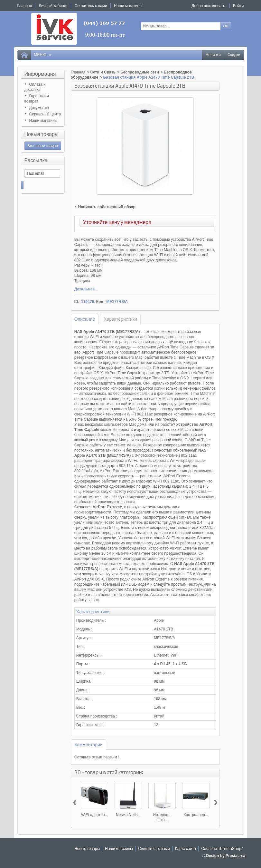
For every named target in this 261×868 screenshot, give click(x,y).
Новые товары (42, 134)
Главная (78, 72)
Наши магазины (43, 121)
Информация (40, 74)
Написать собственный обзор (107, 207)
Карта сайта (186, 849)
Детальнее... (86, 289)
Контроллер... (196, 815)
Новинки (213, 55)
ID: (77, 302)
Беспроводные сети (140, 72)
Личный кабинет (53, 6)
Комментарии (89, 745)
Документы (39, 108)
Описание (85, 319)
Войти (238, 6)
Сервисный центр (45, 114)
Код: (100, 302)
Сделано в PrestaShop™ (222, 849)
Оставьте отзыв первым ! (97, 757)
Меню (43, 55)
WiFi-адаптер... (95, 815)
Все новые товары (43, 146)
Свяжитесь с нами (154, 849)
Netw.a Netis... (128, 815)
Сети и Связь (103, 72)
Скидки (234, 55)
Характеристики (120, 319)
